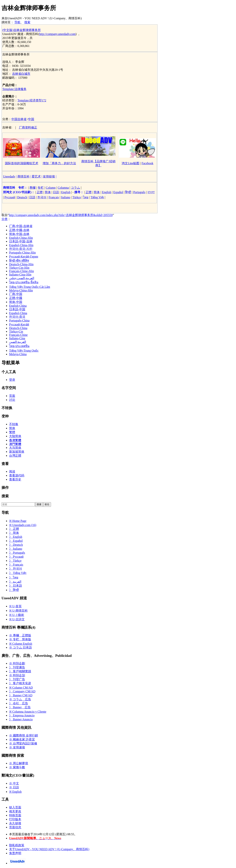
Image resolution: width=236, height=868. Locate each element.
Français (54, 197)
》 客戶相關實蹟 (20, 671)
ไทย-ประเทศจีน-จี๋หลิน (24, 282)
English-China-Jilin (21, 238)
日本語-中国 (17, 309)
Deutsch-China (18, 328)
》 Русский (16, 557)
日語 (56, 192)
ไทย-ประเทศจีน (19, 346)
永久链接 (15, 823)
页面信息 (15, 827)
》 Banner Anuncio (21, 719)
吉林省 (17, 74)
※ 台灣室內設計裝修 (23, 743)
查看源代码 (17, 475)
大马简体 (15, 448)
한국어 (42, 197)
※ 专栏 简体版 (20, 639)
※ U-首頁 (15, 606)
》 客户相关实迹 (20, 683)
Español (118, 192)
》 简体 (14, 533)
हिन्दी (128, 192)
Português (139, 192)
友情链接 (49, 176)
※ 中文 (14, 783)
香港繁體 (15, 440)
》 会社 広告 (19, 703)
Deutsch (22, 197)
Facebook (147, 163)
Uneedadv (9, 176)
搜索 (27, 22)
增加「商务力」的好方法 (59, 163)
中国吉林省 (19, 119)
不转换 (14, 424)
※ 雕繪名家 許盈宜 (22, 739)
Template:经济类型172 (32, 100)
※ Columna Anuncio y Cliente (28, 712)
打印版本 (15, 819)
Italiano (66, 197)
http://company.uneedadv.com (57, 34)
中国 (31, 119)
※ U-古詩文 (17, 619)
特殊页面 (15, 815)
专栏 (41, 188)
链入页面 (15, 807)
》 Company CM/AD (22, 691)
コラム (75, 188)
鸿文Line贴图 (131, 163)
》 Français (16, 565)
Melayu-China (18, 354)
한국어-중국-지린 (21, 249)
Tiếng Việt (97, 197)
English (66, 192)
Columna (63, 188)
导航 (17, 22)
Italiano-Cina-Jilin (20, 274)
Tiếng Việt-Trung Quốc (24, 351)
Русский (10, 197)
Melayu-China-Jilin (21, 290)
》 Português (17, 553)
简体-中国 (16, 302)
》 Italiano (16, 549)
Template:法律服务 (14, 89)
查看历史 (15, 479)
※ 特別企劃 (17, 663)
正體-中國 (16, 298)
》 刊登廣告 (17, 667)
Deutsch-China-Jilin (21, 264)
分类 (5, 219)
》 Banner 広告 (20, 707)
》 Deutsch (16, 545)
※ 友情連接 (17, 747)
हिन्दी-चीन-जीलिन (19, 261)
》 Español (16, 541)
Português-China (19, 320)
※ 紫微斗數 (17, 767)
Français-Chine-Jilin (22, 271)
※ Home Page (18, 521)
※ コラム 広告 (20, 699)
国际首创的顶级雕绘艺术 (22, 163)
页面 (12, 396)
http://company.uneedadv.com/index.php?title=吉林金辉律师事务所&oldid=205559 (61, 215)
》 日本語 (16, 586)
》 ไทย (14, 577)
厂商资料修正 (28, 127)
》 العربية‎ (15, 582)
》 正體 (14, 529)
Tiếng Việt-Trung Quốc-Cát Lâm (30, 287)
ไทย (86, 197)
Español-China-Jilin (21, 245)
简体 (48, 192)
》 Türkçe (15, 561)
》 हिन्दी (14, 590)
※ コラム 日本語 (20, 647)
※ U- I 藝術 (17, 615)
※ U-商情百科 (18, 611)
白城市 (26, 74)
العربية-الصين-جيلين (22, 278)
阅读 (12, 471)
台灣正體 (15, 456)
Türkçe (77, 197)
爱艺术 (36, 176)
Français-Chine (18, 335)
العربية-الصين (18, 342)
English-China (18, 306)
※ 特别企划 (17, 675)
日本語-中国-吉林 (21, 241)
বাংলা (151, 192)
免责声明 (15, 853)
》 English (16, 537)
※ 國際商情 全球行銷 (24, 735)
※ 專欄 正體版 (20, 635)
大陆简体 (15, 436)
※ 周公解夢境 (19, 763)
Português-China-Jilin (22, 253)
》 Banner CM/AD (21, 695)
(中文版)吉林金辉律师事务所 (22, 30)
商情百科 (24, 176)
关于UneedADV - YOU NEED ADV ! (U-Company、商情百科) (49, 849)
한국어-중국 (17, 317)
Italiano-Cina (17, 338)
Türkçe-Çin (16, 331)
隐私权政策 (17, 845)
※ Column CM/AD (21, 688)
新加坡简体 (17, 452)
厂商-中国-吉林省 (21, 226)
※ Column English (21, 644)
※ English (15, 792)
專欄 (32, 188)
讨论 (12, 400)
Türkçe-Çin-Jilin (19, 268)
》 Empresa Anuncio (22, 715)
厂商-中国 (16, 294)
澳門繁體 (15, 444)
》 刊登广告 (17, 679)
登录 (12, 380)
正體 (40, 192)
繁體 (12, 432)
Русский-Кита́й (19, 324)
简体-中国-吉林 (19, 234)
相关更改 (15, 811)
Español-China (18, 313)
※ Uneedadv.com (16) (23, 525)
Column (51, 188)
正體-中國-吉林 (19, 230)
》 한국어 (16, 569)
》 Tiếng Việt (18, 573)
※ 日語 (14, 787)
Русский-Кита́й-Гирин (24, 257)
